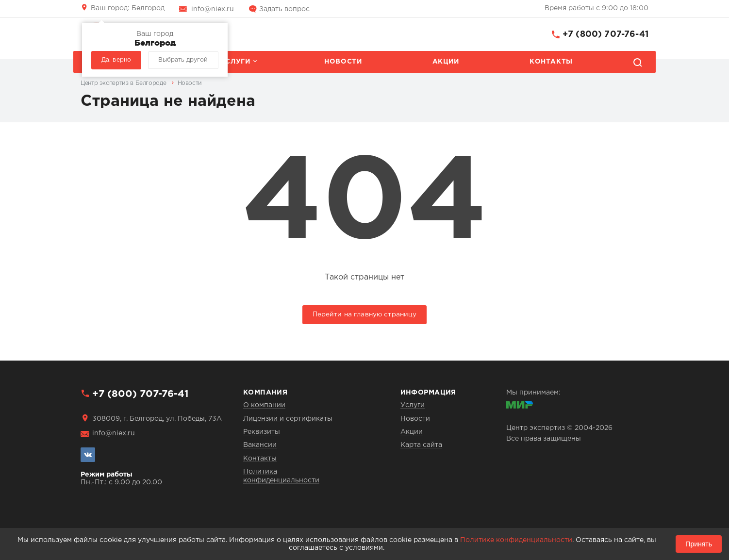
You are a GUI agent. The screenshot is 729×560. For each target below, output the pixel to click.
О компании (264, 405)
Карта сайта (421, 445)
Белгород (128, 8)
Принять (699, 544)
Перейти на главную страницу (365, 314)
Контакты (551, 62)
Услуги (235, 62)
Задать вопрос (284, 9)
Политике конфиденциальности (516, 540)
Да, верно (116, 60)
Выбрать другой (183, 60)
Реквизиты (262, 432)
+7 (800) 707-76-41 (605, 34)
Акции (446, 62)
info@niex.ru (213, 9)
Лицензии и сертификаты (288, 419)
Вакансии (260, 445)
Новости (343, 62)
